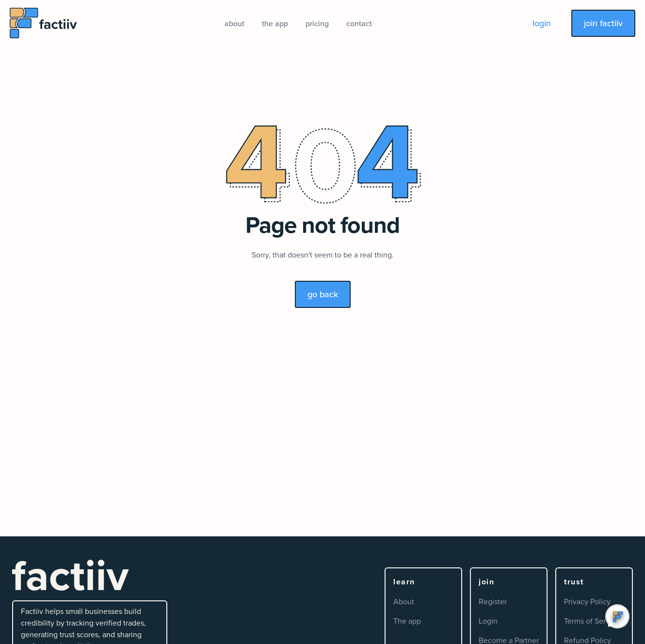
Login (488, 621)
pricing (317, 23)
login (542, 23)
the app (275, 23)
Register (493, 601)
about (234, 23)
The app (407, 621)
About (404, 601)
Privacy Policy (587, 601)
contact (359, 23)
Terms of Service (592, 621)
